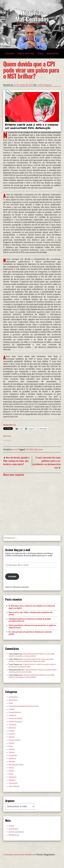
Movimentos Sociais (16, 765)
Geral (15, 449)
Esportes (12, 734)
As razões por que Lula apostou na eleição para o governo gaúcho (30, 633)
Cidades (12, 709)
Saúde (11, 774)
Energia (12, 731)
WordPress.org (14, 835)
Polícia (11, 768)
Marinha (12, 762)
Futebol (11, 743)
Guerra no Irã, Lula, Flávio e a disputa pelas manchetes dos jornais (31, 613)
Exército (12, 737)
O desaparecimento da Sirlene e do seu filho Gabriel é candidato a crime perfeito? (32, 655)
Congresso (12, 715)
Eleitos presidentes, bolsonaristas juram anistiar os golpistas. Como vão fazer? (33, 626)
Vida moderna (14, 786)
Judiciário (12, 758)
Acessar (11, 826)
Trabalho (12, 780)
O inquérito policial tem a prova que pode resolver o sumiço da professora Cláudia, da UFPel (31, 660)
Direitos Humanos (15, 722)
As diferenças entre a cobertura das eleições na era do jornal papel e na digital (32, 607)
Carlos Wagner (44, 85)
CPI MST (29, 449)
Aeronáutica (13, 697)
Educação (12, 728)
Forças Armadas (15, 740)
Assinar (12, 577)
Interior (12, 749)
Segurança (12, 777)
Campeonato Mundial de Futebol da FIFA (24, 706)
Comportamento (15, 712)
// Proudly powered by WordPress (19, 854)
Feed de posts (14, 829)
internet (12, 752)
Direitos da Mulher (16, 718)
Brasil (11, 703)
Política (11, 771)
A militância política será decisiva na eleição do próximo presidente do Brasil (30, 620)
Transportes (13, 783)
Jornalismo (13, 755)
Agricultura (13, 700)
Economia (12, 725)
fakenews (38, 449)
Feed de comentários (16, 832)
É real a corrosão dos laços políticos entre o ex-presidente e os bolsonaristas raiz (47, 462)
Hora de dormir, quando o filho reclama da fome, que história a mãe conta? (16, 461)
